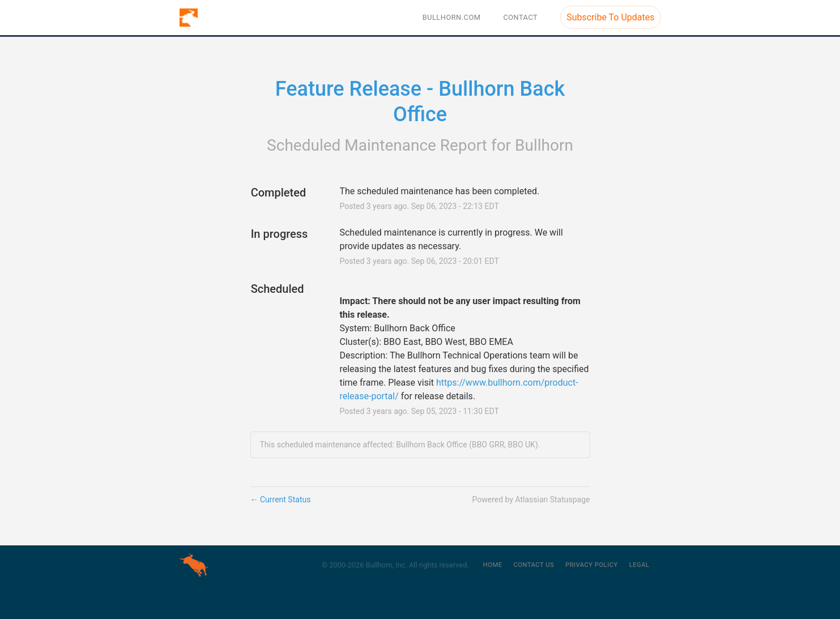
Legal (639, 565)
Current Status (281, 500)
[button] (610, 17)
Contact (520, 17)
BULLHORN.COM (452, 17)
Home (493, 565)
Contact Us (534, 565)
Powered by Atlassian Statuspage (531, 500)
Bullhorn (544, 145)
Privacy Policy (592, 565)
